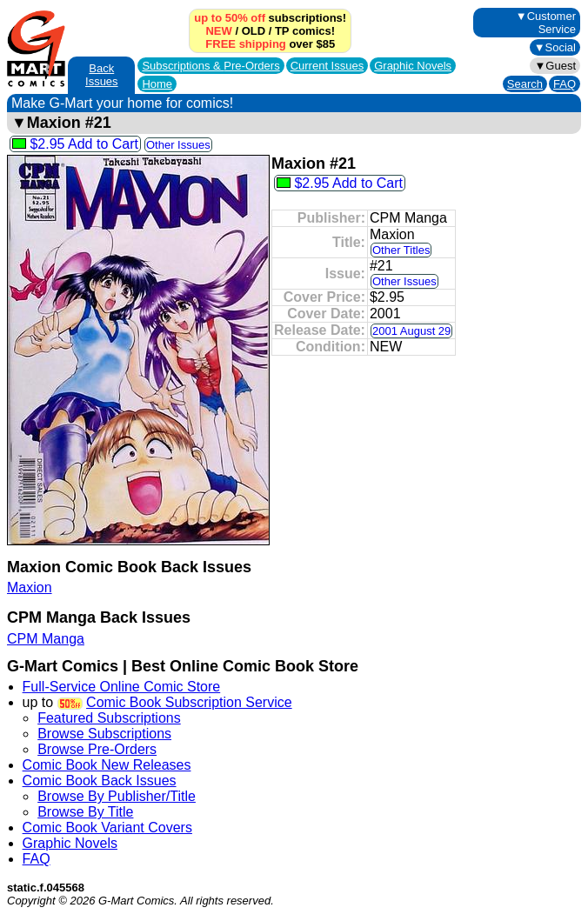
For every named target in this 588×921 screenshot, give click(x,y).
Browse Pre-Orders (97, 749)
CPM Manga (46, 639)
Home (157, 84)
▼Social (555, 47)
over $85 (270, 44)
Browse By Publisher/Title (117, 796)
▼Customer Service (546, 23)
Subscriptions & (210, 66)
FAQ (565, 84)
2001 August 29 (411, 331)
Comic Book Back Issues (100, 781)
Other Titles (401, 250)
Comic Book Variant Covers (107, 828)
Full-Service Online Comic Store (122, 687)
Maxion (30, 587)
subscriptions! (270, 18)
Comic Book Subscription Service (189, 702)
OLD (254, 31)
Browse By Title (85, 812)
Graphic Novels (413, 66)
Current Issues (327, 66)
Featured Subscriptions (109, 718)
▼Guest (555, 66)
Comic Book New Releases (107, 765)
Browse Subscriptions (104, 734)
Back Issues (102, 75)
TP (282, 31)
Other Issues (178, 145)
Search (525, 84)
